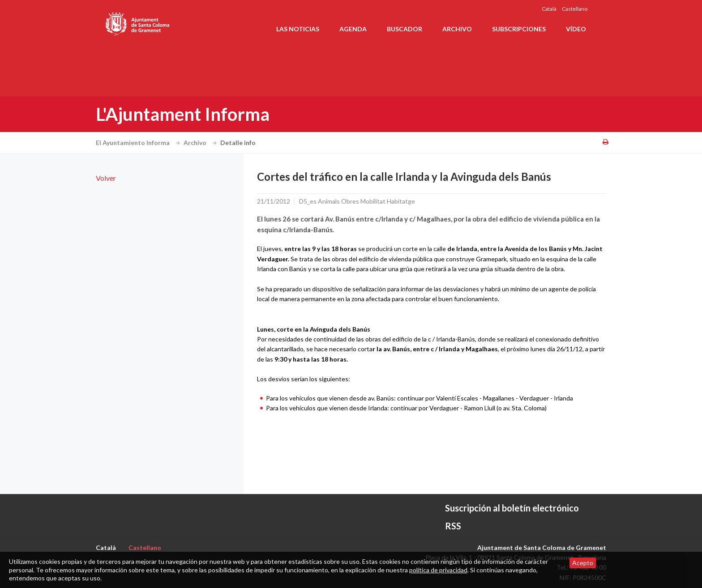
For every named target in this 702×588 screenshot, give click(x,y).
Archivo (457, 29)
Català (549, 9)
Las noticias (298, 29)
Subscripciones (519, 29)
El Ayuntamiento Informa (139, 143)
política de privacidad (438, 570)
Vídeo (576, 29)
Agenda (353, 29)
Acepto (583, 563)
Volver (106, 178)
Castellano (575, 9)
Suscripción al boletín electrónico (512, 508)
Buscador (405, 29)
